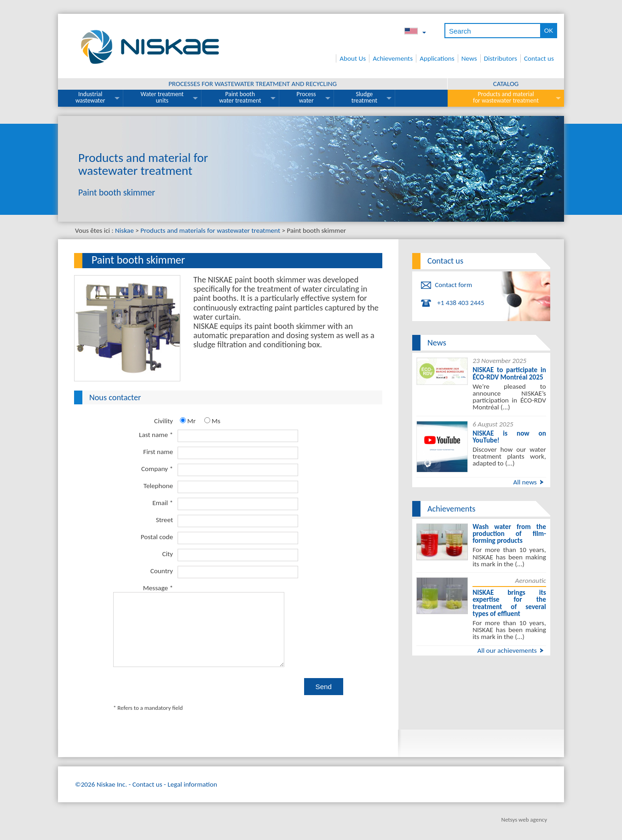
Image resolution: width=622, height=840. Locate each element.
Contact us (539, 58)
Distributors (501, 58)
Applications (437, 58)
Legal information (192, 774)
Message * (158, 588)
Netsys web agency (524, 809)
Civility (164, 421)
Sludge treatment (364, 97)
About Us (353, 58)
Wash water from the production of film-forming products (509, 534)
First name (158, 452)
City (167, 554)
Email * (163, 503)
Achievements (393, 58)
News (469, 58)
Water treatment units (162, 97)
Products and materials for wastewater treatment (210, 230)
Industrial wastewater (90, 97)
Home (330, 58)
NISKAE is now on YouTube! (509, 437)
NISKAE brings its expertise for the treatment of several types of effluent (509, 603)
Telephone (158, 486)
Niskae (124, 230)
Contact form (453, 285)
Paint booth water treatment (240, 97)
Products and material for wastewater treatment (506, 97)
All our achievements (507, 650)
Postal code (157, 537)
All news (525, 482)
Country (162, 571)
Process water (306, 97)
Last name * (156, 435)
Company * (157, 469)
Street (164, 520)
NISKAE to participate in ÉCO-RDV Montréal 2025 (509, 373)
